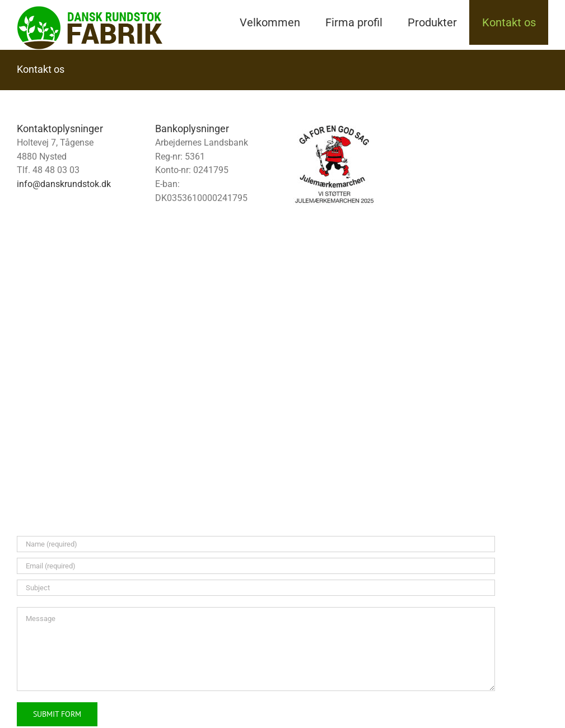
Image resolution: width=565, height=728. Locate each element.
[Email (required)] (256, 566)
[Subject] (256, 588)
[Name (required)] (256, 544)
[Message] (256, 649)
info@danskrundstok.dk (64, 184)
